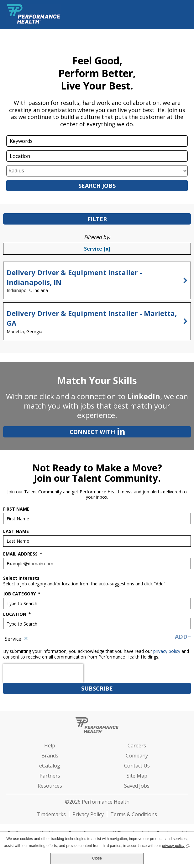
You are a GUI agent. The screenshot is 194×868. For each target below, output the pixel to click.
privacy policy (167, 651)
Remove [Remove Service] (26, 639)
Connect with (64, 431)
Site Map (137, 776)
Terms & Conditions (134, 814)
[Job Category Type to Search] (97, 604)
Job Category (22, 594)
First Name (16, 509)
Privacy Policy (88, 814)
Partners (50, 776)
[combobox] (97, 156)
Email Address (23, 554)
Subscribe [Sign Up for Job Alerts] (97, 688)
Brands (50, 756)
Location (17, 614)
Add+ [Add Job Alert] (183, 637)
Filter (97, 219)
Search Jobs (97, 186)
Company (137, 756)
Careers (137, 746)
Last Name (16, 531)
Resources (50, 786)
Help (50, 746)
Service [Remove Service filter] (93, 249)
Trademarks (51, 814)
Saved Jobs (137, 786)
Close (97, 858)
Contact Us (137, 766)
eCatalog (50, 766)
